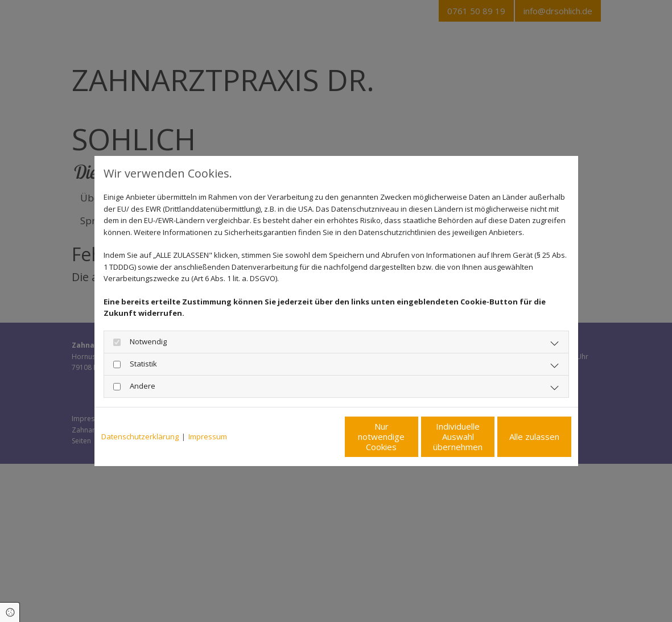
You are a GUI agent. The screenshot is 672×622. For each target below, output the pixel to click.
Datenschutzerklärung (140, 436)
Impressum (208, 436)
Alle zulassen (518, 436)
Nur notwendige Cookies (302, 436)
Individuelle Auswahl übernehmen (411, 436)
